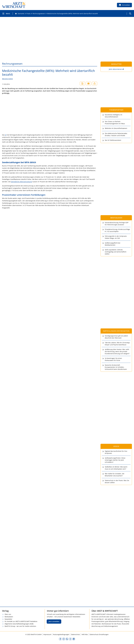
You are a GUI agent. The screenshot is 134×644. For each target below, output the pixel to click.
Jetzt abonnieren (115, 69)
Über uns (8, 614)
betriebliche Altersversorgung (21, 182)
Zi (6, 135)
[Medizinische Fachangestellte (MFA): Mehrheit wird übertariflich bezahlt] (72, 14)
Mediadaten (9, 617)
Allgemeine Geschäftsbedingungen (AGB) (19, 624)
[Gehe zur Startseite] (20, 14)
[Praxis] (28, 14)
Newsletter (8, 619)
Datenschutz (75, 634)
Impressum (47, 634)
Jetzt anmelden (54, 621)
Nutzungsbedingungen (61, 634)
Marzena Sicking (7, 79)
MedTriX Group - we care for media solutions (20, 626)
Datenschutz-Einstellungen (99, 634)
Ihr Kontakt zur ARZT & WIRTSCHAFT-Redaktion (21, 621)
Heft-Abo (85, 634)
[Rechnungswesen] (39, 14)
